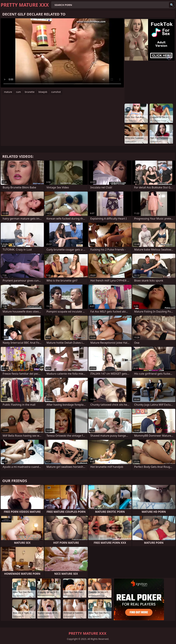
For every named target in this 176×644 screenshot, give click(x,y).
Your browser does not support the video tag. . (62, 53)
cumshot (56, 92)
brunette (30, 92)
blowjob (43, 92)
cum (18, 92)
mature (8, 92)
